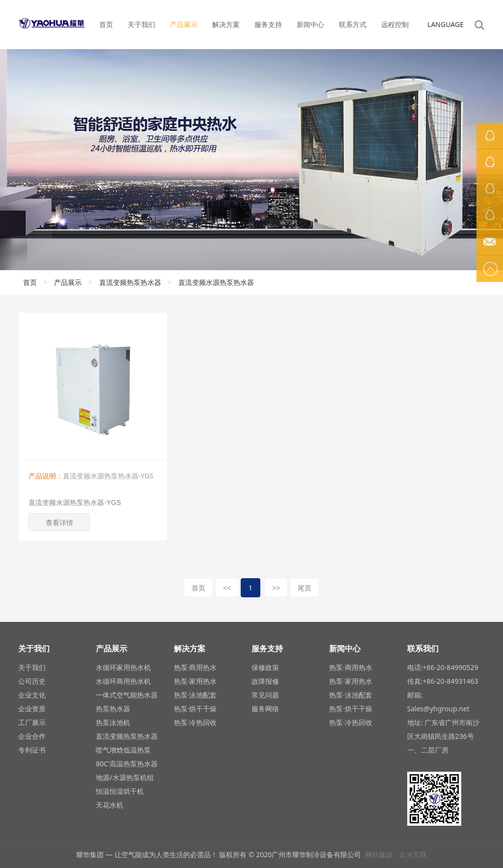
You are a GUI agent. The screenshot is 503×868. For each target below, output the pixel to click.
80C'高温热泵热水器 (127, 764)
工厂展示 (32, 722)
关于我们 (141, 24)
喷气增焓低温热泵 (123, 750)
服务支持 (268, 24)
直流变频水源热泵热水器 (216, 282)
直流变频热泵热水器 (130, 282)
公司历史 (32, 681)
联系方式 (353, 24)
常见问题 (265, 695)
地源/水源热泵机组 (125, 777)
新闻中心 (310, 24)
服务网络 (265, 709)
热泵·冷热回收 (196, 722)
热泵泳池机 (113, 722)
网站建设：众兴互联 (396, 854)
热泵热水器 (113, 709)
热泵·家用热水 (196, 681)
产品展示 (184, 24)
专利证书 (32, 750)
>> (276, 588)
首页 (106, 24)
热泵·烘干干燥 (196, 709)
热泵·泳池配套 (196, 695)
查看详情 (59, 522)
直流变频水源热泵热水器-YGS (75, 503)
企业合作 (32, 736)
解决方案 (226, 24)
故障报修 (265, 681)
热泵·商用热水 (196, 667)
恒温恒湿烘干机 (120, 791)
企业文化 (32, 695)
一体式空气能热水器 (127, 695)
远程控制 (395, 24)
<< (227, 588)
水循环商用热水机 (123, 681)
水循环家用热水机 (123, 667)
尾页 (305, 588)
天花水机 (110, 805)
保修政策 (265, 667)
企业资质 (32, 709)
